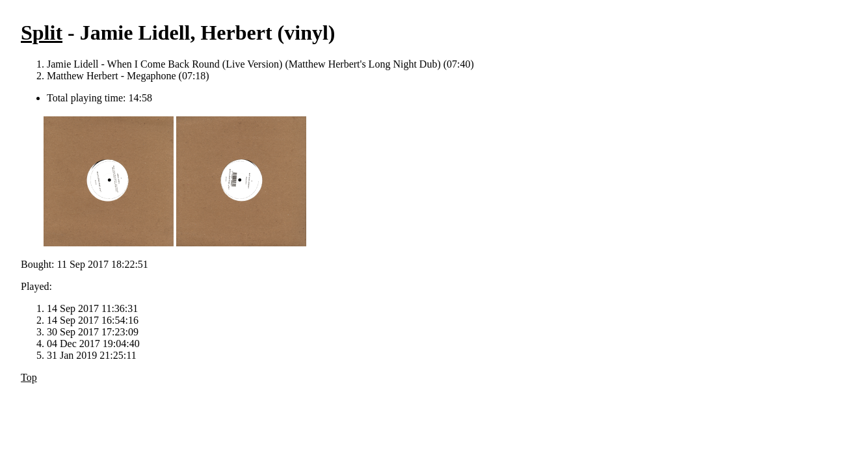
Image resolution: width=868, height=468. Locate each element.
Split (42, 32)
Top (29, 377)
